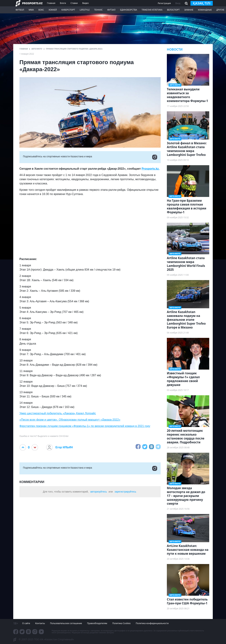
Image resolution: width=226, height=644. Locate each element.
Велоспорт (173, 10)
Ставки (74, 3)
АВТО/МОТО (37, 49)
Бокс (41, 10)
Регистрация (164, 3)
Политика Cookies (121, 623)
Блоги (63, 3)
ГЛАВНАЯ (24, 49)
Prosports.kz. (151, 169)
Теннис (99, 10)
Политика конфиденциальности (152, 623)
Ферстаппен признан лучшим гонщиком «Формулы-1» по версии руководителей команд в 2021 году (85, 426)
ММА (31, 10)
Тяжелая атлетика (152, 10)
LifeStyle (85, 10)
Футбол (20, 10)
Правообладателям (97, 623)
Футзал (111, 10)
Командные (205, 10)
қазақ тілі (202, 3)
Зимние (189, 10)
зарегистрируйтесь (125, 492)
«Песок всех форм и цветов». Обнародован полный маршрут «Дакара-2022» (70, 420)
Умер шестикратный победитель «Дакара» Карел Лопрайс (58, 413)
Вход (178, 3)
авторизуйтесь (99, 492)
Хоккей (53, 10)
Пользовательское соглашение (66, 623)
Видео (85, 3)
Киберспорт (68, 10)
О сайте (26, 623)
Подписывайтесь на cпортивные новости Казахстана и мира (90, 157)
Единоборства (129, 10)
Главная (51, 3)
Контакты (40, 623)
